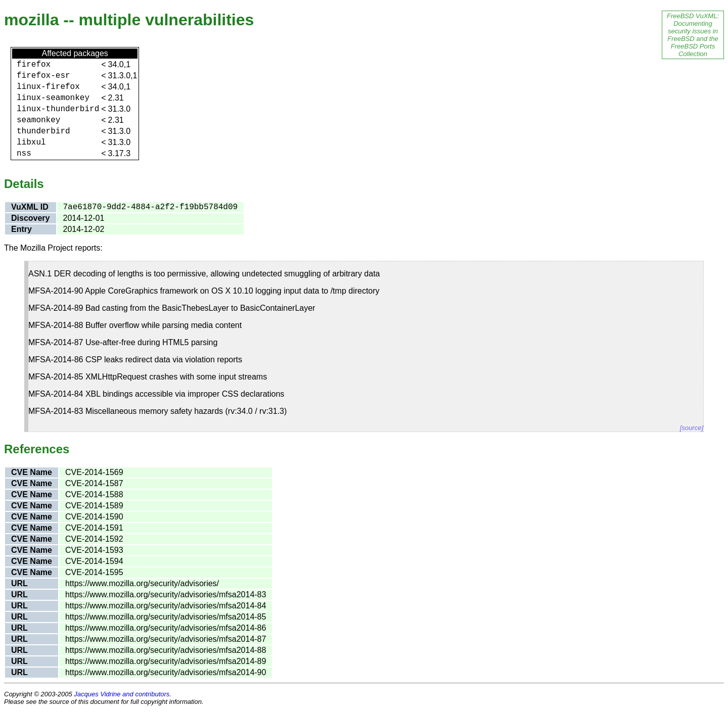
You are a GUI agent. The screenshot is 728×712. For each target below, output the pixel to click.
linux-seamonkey (53, 98)
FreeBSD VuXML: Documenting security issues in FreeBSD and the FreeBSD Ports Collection (693, 35)
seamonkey (38, 120)
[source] (692, 428)
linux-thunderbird (58, 109)
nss (24, 154)
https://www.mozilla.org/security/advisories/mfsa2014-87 (166, 639)
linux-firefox (48, 87)
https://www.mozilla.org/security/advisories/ (142, 583)
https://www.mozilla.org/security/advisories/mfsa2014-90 (166, 672)
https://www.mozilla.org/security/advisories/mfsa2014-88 (166, 650)
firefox (34, 65)
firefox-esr (43, 76)
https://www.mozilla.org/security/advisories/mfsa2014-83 (166, 595)
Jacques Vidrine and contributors (122, 694)
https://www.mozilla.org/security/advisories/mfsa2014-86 (166, 628)
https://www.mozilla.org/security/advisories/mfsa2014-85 (166, 617)
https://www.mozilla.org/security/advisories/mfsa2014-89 (166, 661)
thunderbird (43, 131)
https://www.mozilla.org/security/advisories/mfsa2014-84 (166, 606)
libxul (31, 143)
